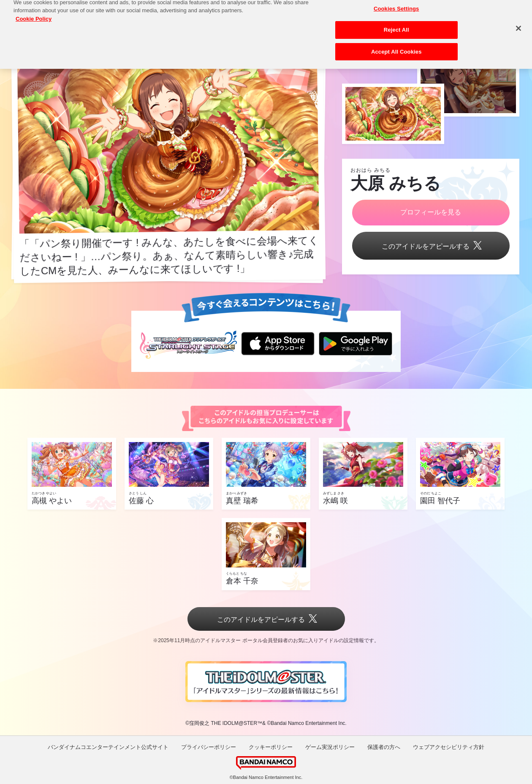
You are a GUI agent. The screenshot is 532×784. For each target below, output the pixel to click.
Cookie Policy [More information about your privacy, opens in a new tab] (34, 14)
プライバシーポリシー (209, 747)
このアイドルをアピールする (431, 246)
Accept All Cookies (396, 47)
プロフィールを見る (431, 212)
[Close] (518, 24)
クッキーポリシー (271, 747)
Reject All (396, 26)
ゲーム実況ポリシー (330, 747)
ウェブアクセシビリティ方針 (449, 747)
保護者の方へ (384, 747)
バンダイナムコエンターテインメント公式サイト (108, 747)
